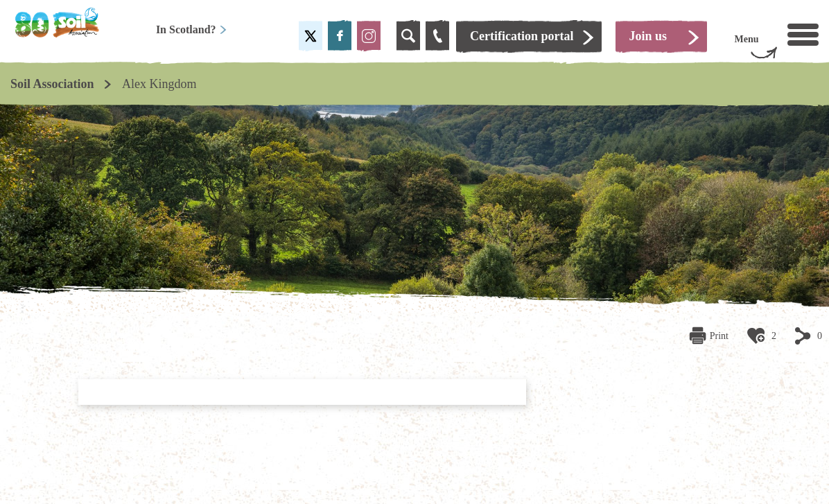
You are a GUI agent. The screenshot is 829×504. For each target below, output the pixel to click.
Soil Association (52, 84)
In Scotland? (192, 29)
